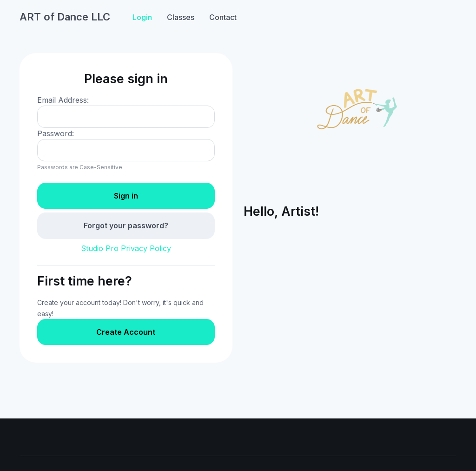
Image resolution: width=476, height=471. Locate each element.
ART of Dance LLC (65, 17)
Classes (181, 17)
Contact (223, 17)
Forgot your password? (126, 226)
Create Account (126, 332)
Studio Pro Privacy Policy (126, 248)
